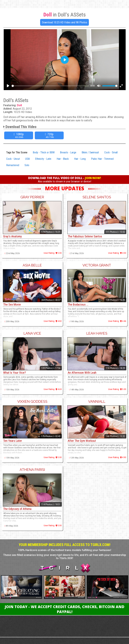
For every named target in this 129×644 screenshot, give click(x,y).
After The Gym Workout (82, 441)
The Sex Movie (12, 304)
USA (27, 159)
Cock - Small (111, 152)
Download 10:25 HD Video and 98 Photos (64, 22)
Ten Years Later (13, 441)
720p (50, 135)
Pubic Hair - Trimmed (102, 159)
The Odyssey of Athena (17, 509)
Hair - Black (63, 159)
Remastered (13, 165)
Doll (19, 105)
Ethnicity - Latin (43, 159)
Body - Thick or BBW (44, 152)
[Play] (8, 86)
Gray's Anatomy (13, 236)
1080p (19, 135)
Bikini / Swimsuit (90, 152)
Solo (27, 165)
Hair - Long (80, 159)
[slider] (50, 86)
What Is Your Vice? (15, 373)
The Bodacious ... (78, 304)
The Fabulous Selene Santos (85, 236)
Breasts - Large (68, 152)
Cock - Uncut (13, 159)
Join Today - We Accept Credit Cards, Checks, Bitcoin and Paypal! (64, 609)
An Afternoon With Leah (82, 373)
